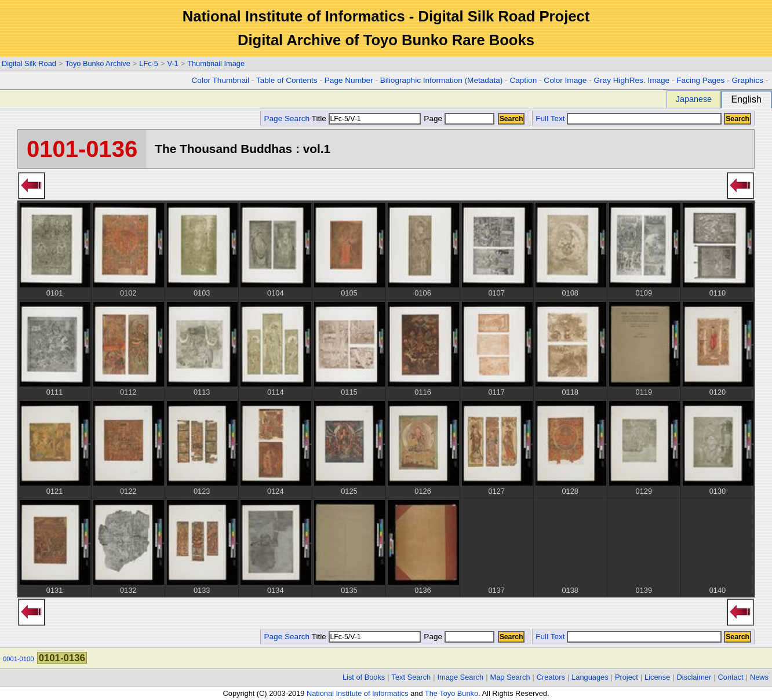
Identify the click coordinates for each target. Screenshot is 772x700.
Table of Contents (287, 80)
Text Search (412, 677)
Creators (551, 677)
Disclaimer (694, 677)
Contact (731, 677)
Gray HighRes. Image (631, 80)
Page (458, 119)
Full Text (550, 119)
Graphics (747, 80)
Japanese (694, 99)
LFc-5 (149, 63)
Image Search (461, 677)
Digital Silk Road (29, 63)
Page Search (287, 119)
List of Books (364, 677)
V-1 (172, 63)
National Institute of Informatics (358, 693)
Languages (590, 677)
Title (366, 119)
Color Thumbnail (221, 80)
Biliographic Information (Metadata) (442, 80)
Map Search (510, 677)
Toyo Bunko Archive (97, 63)
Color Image (565, 80)
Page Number (349, 80)
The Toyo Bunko (451, 693)
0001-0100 (19, 659)
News (759, 677)
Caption (523, 80)
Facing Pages (700, 80)
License (657, 677)
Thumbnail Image (216, 63)
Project (627, 677)
